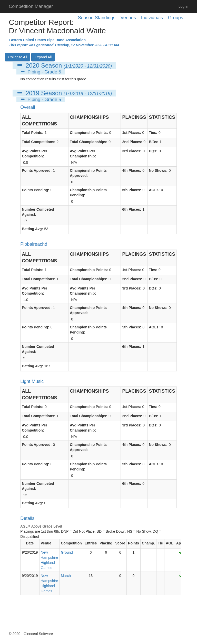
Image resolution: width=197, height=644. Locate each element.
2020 (32, 65)
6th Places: (132, 209)
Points (134, 543)
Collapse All (18, 57)
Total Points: (33, 133)
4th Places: (132, 170)
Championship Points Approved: (88, 173)
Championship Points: (89, 133)
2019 (32, 93)
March (66, 576)
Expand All (43, 57)
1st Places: (131, 133)
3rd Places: (132, 151)
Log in (183, 6)
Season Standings (97, 18)
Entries (91, 543)
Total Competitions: (38, 142)
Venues (128, 18)
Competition (71, 543)
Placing (106, 543)
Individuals (152, 18)
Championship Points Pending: (88, 192)
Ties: (153, 133)
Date (30, 543)
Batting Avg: (32, 229)
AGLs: (154, 190)
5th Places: (132, 190)
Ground (67, 552)
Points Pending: (36, 190)
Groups (176, 18)
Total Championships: (88, 142)
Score (120, 543)
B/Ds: (154, 142)
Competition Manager (31, 6)
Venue (46, 543)
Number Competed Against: (38, 212)
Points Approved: (37, 170)
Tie (160, 543)
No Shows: (158, 170)
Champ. (148, 543)
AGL (170, 543)
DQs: (153, 151)
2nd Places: (132, 142)
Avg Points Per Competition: (35, 154)
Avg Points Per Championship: (83, 154)
